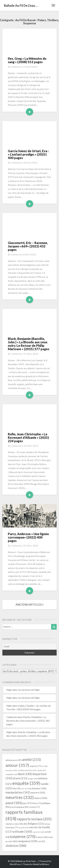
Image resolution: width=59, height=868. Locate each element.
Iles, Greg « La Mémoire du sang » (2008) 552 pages (27, 60)
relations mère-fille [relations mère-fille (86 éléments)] (16, 824)
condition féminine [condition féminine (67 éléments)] (27, 770)
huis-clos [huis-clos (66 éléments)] (26, 789)
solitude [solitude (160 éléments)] (22, 831)
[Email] (29, 646)
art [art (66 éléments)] (45, 766)
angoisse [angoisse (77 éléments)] (35, 766)
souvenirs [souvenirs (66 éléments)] (38, 832)
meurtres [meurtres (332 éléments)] (20, 797)
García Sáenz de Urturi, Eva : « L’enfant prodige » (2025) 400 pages (28, 154)
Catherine (16, 67)
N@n (9, 690)
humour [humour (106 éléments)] (39, 788)
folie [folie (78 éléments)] (16, 788)
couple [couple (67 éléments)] (41, 770)
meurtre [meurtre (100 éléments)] (38, 793)
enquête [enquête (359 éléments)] (26, 783)
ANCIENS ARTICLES (30, 604)
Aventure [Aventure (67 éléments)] (11, 770)
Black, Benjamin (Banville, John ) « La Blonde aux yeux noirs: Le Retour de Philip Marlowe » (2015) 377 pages (29, 344)
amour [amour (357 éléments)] (17, 765)
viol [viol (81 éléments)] (42, 841)
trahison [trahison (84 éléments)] (42, 837)
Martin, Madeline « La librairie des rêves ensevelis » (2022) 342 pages (28, 721)
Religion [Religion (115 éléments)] (36, 824)
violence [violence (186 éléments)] (16, 846)
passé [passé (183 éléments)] (14, 803)
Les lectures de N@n (29, 690)
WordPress (15, 864)
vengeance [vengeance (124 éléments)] (27, 841)
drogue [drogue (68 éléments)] (33, 779)
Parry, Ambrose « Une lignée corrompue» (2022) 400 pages (28, 537)
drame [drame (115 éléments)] (20, 778)
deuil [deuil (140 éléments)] (25, 774)
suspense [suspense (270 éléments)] (23, 836)
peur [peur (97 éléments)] (27, 803)
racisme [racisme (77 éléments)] (34, 807)
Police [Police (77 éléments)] (37, 803)
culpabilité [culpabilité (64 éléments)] (11, 774)
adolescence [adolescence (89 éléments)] (14, 760)
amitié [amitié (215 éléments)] (32, 760)
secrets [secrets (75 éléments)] (24, 828)
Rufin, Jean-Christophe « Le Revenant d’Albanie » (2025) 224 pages (28, 438)
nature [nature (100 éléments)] (41, 798)
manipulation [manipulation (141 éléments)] (18, 792)
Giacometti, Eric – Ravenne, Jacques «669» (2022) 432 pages (28, 246)
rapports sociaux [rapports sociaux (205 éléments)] (34, 819)
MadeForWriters (41, 864)
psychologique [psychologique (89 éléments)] (19, 807)
